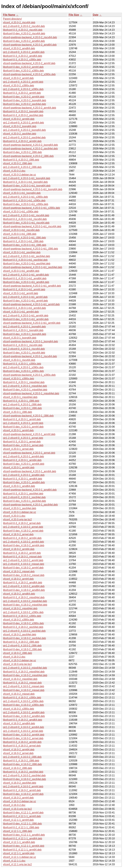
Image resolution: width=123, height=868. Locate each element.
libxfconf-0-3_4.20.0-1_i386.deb (21, 401)
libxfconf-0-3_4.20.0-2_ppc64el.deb (23, 115)
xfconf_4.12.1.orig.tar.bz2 (17, 864)
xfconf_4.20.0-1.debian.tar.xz (19, 512)
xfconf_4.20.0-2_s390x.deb (18, 86)
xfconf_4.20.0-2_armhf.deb (18, 78)
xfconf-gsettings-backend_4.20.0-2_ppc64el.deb (30, 149)
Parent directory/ (12, 19)
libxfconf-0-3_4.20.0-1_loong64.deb (23, 330)
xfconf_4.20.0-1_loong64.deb (20, 338)
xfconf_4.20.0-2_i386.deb (18, 163)
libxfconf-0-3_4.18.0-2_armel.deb (22, 523)
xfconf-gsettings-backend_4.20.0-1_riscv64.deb (30, 356)
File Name (9, 15)
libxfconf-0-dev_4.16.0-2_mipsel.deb (24, 690)
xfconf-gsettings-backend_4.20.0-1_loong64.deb (30, 341)
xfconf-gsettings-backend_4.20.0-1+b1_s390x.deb (31, 208)
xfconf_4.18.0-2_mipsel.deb (19, 571)
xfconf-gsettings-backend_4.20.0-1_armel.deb (29, 453)
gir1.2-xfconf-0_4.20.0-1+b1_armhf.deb (25, 297)
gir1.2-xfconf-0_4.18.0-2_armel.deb (23, 527)
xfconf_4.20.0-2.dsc (14, 171)
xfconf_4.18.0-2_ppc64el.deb (20, 635)
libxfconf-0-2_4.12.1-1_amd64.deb (23, 838)
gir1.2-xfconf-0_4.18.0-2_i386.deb (22, 646)
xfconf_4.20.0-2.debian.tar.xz (19, 175)
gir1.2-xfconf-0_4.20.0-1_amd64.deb (24, 475)
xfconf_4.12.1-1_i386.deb (18, 831)
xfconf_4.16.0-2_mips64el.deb (20, 679)
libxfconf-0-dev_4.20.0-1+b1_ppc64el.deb (27, 264)
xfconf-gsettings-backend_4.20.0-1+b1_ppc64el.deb (33, 267)
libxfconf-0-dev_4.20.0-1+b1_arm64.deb (26, 319)
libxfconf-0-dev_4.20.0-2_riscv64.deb (24, 34)
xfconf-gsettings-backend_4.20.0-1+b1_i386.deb (31, 249)
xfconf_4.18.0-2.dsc (14, 657)
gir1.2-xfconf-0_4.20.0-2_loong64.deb (24, 130)
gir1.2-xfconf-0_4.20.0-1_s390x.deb (23, 367)
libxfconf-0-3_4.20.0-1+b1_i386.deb (23, 241)
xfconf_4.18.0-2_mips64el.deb (20, 608)
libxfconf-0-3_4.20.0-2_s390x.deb (22, 60)
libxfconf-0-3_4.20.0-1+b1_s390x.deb (24, 201)
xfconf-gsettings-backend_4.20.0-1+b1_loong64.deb (33, 189)
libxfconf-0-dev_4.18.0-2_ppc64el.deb (25, 638)
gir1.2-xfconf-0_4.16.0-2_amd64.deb (24, 712)
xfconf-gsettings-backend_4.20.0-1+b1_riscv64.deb (32, 226)
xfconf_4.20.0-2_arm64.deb (19, 119)
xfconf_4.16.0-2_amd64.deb (19, 723)
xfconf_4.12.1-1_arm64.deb (19, 853)
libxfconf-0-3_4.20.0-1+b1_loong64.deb (25, 182)
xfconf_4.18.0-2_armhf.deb (18, 579)
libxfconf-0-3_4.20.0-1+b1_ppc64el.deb (25, 260)
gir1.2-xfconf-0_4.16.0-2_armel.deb (23, 731)
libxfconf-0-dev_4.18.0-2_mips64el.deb (25, 605)
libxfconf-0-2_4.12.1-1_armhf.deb (22, 816)
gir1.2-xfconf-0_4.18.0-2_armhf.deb (23, 560)
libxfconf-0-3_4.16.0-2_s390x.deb (22, 698)
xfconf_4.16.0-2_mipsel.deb (19, 694)
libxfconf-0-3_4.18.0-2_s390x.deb (22, 616)
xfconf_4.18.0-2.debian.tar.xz (19, 660)
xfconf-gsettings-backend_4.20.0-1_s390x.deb (29, 375)
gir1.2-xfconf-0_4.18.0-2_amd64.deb (24, 586)
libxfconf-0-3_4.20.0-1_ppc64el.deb (23, 494)
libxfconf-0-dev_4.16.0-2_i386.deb (22, 764)
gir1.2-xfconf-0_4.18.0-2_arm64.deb (23, 542)
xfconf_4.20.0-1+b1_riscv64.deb (21, 230)
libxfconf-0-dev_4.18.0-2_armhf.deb (23, 568)
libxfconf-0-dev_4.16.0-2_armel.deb (23, 738)
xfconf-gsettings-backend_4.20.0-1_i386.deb (28, 416)
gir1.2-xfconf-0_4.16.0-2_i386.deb (22, 757)
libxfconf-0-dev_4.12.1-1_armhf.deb (23, 813)
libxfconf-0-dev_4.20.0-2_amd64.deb (24, 41)
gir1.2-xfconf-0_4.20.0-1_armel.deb (23, 438)
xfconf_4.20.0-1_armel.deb (18, 449)
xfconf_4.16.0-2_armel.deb (18, 753)
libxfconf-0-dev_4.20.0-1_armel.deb (23, 445)
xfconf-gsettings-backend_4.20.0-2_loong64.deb (30, 145)
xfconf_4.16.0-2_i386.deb (18, 768)
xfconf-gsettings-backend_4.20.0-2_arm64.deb (30, 108)
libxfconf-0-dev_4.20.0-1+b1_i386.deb (25, 245)
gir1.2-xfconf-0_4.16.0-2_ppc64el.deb (24, 775)
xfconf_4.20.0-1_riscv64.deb (19, 360)
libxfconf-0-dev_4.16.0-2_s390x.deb (23, 705)
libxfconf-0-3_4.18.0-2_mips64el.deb (24, 597)
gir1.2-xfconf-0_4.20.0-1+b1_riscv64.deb (26, 215)
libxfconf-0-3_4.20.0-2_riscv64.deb (23, 30)
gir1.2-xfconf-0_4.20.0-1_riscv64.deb (24, 349)
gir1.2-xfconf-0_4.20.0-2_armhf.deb (23, 82)
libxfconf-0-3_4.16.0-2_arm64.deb (22, 742)
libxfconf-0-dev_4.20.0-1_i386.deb (22, 408)
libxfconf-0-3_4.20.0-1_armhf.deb (22, 419)
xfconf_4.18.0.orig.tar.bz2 (17, 664)
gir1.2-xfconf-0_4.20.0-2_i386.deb (22, 167)
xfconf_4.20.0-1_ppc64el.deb (20, 508)
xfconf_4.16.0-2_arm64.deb (19, 750)
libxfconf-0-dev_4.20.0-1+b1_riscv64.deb (26, 223)
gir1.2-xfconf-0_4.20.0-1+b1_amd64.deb (26, 275)
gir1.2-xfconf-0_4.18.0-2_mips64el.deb (25, 601)
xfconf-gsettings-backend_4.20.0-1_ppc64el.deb (30, 505)
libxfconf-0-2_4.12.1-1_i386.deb (21, 827)
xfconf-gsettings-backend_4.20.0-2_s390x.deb (29, 74)
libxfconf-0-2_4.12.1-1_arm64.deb (22, 850)
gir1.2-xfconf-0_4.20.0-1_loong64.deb (24, 327)
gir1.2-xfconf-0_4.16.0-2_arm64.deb (23, 727)
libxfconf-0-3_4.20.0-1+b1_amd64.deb (25, 278)
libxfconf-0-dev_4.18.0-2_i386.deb (22, 649)
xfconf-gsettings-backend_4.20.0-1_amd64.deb (30, 490)
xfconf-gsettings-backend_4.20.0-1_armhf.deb (29, 434)
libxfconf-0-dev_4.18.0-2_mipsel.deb (24, 575)
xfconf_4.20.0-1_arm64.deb (19, 468)
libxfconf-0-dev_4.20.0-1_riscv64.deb (24, 353)
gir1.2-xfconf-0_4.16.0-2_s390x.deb (23, 701)
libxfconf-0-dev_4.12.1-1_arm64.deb (24, 846)
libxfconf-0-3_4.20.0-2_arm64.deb (22, 141)
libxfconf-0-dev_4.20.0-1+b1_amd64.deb (26, 282)
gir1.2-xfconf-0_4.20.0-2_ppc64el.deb (24, 137)
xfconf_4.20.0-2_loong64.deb (20, 126)
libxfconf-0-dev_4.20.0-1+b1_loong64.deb (27, 186)
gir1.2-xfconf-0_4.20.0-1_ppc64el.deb (24, 497)
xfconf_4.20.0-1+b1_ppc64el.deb (22, 252)
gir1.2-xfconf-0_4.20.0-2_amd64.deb (24, 52)
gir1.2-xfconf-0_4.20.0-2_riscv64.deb (24, 26)
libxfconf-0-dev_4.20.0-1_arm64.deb (24, 464)
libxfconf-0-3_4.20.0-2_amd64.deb (23, 56)
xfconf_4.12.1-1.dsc (14, 861)
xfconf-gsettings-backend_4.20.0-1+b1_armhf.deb (31, 304)
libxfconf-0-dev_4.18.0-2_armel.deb (23, 531)
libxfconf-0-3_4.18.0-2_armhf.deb (22, 553)
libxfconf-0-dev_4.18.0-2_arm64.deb (24, 545)
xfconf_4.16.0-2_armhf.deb (18, 798)
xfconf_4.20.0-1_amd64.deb (19, 486)
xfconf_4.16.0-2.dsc (14, 805)
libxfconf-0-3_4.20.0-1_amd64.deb (23, 479)
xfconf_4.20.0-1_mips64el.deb (20, 397)
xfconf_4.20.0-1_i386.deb (18, 412)
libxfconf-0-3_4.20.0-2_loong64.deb (23, 111)
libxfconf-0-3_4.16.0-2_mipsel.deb (22, 683)
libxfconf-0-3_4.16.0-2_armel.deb (22, 746)
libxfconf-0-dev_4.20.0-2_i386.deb (22, 152)
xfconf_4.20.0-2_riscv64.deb (19, 22)
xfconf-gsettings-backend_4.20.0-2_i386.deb (28, 156)
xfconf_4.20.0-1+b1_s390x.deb (21, 212)
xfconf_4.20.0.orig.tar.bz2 (17, 520)
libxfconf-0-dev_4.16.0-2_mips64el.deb (25, 675)
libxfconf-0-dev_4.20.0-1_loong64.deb (25, 334)
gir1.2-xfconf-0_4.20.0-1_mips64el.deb (25, 386)
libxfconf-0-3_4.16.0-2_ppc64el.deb (23, 772)
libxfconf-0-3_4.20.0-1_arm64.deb (22, 460)
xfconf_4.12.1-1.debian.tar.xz (19, 857)
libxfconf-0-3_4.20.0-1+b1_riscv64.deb (25, 219)
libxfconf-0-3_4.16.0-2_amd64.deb (23, 720)
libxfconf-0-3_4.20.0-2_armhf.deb (22, 93)
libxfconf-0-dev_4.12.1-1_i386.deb (22, 824)
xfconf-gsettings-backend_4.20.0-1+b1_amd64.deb (32, 286)
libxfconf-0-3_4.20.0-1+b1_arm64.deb (24, 308)
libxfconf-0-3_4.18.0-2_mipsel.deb (22, 557)
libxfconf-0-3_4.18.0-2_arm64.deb (22, 538)
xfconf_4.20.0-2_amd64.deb (19, 48)
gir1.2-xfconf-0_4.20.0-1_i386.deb (22, 404)
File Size (74, 15)
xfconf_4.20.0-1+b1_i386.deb (20, 234)
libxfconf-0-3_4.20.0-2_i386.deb (21, 160)
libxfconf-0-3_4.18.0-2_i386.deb (21, 642)
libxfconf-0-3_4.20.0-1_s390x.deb (22, 364)
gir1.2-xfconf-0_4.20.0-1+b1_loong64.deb (27, 178)
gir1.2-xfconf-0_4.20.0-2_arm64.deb (23, 123)
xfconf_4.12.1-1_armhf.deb (18, 820)
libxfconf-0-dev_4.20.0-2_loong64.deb (25, 100)
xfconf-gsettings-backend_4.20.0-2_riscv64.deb (30, 37)
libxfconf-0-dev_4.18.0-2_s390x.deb (23, 623)
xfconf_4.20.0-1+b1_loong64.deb (22, 193)
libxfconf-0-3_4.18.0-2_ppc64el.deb (23, 627)
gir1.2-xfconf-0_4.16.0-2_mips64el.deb (25, 668)
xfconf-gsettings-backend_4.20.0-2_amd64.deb (30, 45)
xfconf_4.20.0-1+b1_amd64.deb (21, 271)
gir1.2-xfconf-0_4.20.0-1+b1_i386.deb (24, 238)
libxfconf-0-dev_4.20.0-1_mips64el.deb (25, 390)
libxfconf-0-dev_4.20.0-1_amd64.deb (24, 482)
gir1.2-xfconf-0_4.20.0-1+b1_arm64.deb (26, 316)
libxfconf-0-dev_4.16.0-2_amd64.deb (24, 716)
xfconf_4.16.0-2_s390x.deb (18, 709)
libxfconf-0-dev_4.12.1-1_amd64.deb (24, 835)
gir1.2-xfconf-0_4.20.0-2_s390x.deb (23, 89)
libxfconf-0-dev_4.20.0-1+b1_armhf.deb (25, 301)
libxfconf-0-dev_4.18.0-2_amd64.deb (24, 590)
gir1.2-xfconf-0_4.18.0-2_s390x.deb (23, 612)
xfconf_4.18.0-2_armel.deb (18, 534)
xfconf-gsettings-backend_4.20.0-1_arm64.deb (30, 471)
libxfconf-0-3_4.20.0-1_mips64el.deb (24, 382)
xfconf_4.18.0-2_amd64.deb (19, 594)
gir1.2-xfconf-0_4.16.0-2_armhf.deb (23, 786)
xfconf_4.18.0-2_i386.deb (18, 653)
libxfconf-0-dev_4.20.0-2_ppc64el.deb (25, 104)
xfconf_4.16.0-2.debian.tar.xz (19, 801)
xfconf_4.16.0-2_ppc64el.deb (20, 783)
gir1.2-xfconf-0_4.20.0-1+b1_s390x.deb (25, 197)
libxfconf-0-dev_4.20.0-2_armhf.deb (23, 67)
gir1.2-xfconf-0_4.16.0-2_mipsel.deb (24, 686)
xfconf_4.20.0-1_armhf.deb (18, 430)
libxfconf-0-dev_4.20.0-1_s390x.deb (23, 371)
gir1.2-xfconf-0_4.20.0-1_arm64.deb (23, 456)
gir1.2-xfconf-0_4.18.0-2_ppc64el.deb (24, 631)
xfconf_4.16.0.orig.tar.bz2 (17, 809)
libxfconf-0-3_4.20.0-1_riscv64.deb (23, 345)
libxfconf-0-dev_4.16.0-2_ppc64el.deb (25, 779)
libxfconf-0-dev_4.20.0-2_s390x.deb (23, 71)
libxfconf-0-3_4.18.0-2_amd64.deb (23, 583)
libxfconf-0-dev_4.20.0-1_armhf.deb (23, 427)
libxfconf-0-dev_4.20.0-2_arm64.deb (24, 97)
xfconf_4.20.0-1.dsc (14, 516)
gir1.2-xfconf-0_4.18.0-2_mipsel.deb (24, 564)
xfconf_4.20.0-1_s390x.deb (18, 379)
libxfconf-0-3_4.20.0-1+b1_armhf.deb (24, 289)
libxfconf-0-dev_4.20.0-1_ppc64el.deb (25, 501)
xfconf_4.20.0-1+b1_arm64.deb (21, 312)
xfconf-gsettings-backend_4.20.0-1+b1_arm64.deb (32, 323)
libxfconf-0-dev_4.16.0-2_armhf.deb (23, 794)
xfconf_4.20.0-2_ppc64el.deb (20, 134)
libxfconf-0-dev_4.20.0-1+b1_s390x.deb (26, 204)
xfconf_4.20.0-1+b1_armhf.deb (20, 293)
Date (96, 15)
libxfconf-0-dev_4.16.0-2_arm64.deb (24, 735)
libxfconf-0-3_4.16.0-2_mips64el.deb (24, 672)
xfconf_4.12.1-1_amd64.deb (19, 842)
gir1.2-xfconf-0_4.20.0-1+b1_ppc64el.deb (27, 256)
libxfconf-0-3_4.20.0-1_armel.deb (22, 442)
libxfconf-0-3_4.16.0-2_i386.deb (21, 761)
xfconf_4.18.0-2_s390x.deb (18, 620)
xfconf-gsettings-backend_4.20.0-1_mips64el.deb (31, 393)
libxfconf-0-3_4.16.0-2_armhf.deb (22, 790)
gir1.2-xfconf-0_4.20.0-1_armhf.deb (23, 423)
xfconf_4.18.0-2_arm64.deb (19, 549)
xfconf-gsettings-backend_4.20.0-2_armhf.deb (29, 63)
